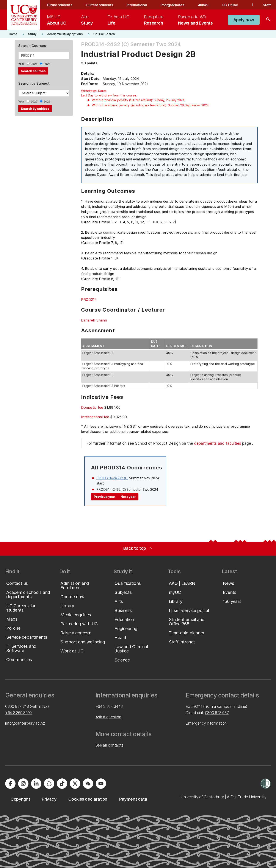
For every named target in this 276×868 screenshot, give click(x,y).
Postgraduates (172, 5)
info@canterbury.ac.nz (25, 723)
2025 (34, 64)
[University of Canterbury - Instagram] (23, 784)
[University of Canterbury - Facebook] (10, 784)
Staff (267, 5)
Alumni (203, 5)
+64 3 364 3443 (109, 706)
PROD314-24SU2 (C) (112, 478)
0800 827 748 (17, 706)
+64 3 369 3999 (18, 713)
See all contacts (110, 745)
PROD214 (89, 300)
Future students (60, 5)
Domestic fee (92, 407)
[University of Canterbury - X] (75, 784)
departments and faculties (218, 443)
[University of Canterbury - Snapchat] (49, 784)
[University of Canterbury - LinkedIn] (36, 784)
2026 (47, 64)
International (137, 5)
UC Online (230, 5)
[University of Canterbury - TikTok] (62, 784)
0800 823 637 (217, 713)
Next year (128, 497)
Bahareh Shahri (94, 320)
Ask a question (108, 717)
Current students (99, 5)
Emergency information (206, 723)
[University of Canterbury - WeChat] (88, 784)
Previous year (104, 497)
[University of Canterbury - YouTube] (101, 784)
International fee (95, 417)
